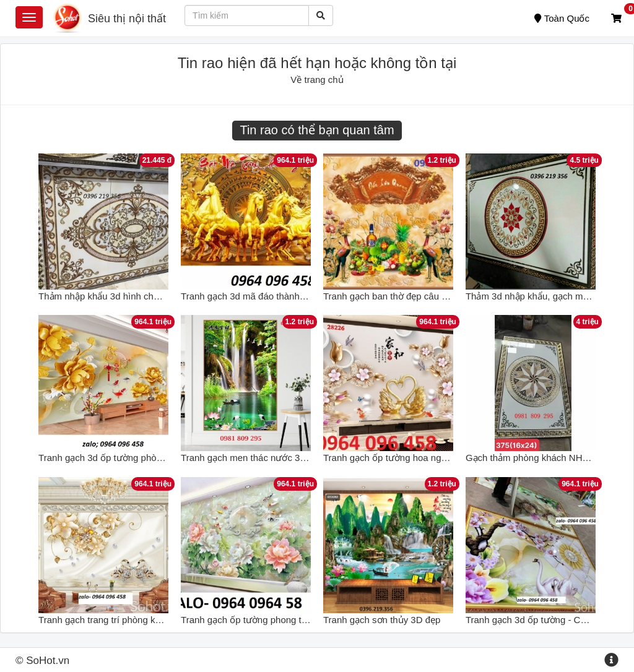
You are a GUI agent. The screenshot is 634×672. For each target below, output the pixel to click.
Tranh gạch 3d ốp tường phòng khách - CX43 (132, 458)
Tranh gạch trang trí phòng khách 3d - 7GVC (130, 620)
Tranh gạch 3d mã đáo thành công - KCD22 (271, 296)
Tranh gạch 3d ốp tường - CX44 (531, 620)
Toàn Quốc (562, 18)
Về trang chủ (317, 80)
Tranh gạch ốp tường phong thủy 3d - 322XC (274, 620)
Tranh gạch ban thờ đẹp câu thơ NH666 (405, 296)
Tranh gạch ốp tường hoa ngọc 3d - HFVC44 (416, 458)
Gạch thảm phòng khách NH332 (532, 458)
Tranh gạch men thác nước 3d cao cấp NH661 (276, 458)
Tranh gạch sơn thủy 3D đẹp (382, 620)
